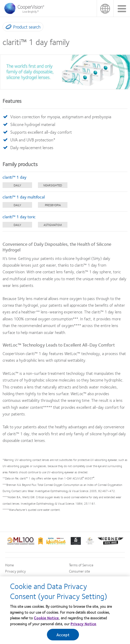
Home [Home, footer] (9, 565)
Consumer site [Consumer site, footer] (79, 571)
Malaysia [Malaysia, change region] (105, 8)
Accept (63, 635)
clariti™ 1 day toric (19, 217)
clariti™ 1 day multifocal (24, 197)
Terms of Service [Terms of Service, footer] (81, 565)
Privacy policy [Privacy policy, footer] (16, 571)
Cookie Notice (46, 618)
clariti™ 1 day (14, 177)
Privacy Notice (83, 624)
